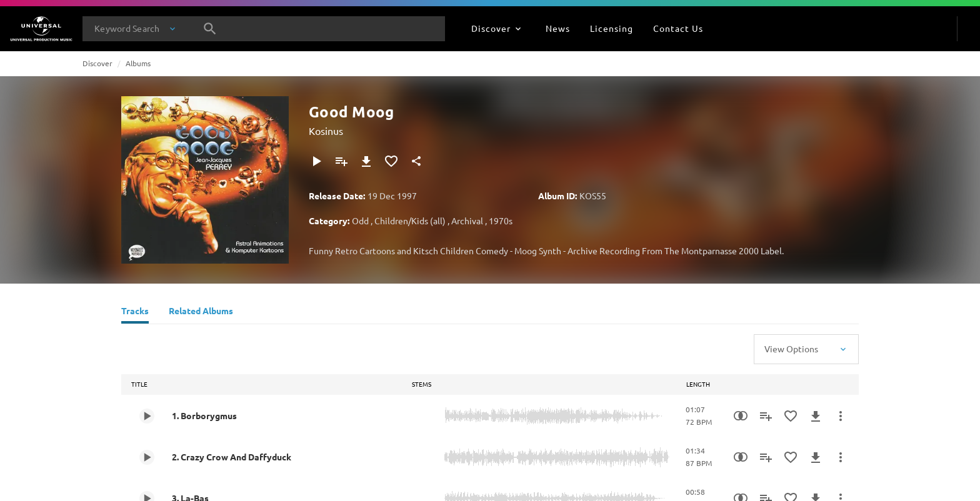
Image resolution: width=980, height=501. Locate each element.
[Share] (416, 161)
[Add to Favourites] (391, 161)
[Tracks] (135, 312)
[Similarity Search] (741, 416)
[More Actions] (841, 416)
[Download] (366, 161)
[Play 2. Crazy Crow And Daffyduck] (147, 457)
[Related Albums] (201, 312)
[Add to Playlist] (341, 161)
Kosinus (326, 131)
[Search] (210, 29)
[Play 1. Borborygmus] (147, 416)
